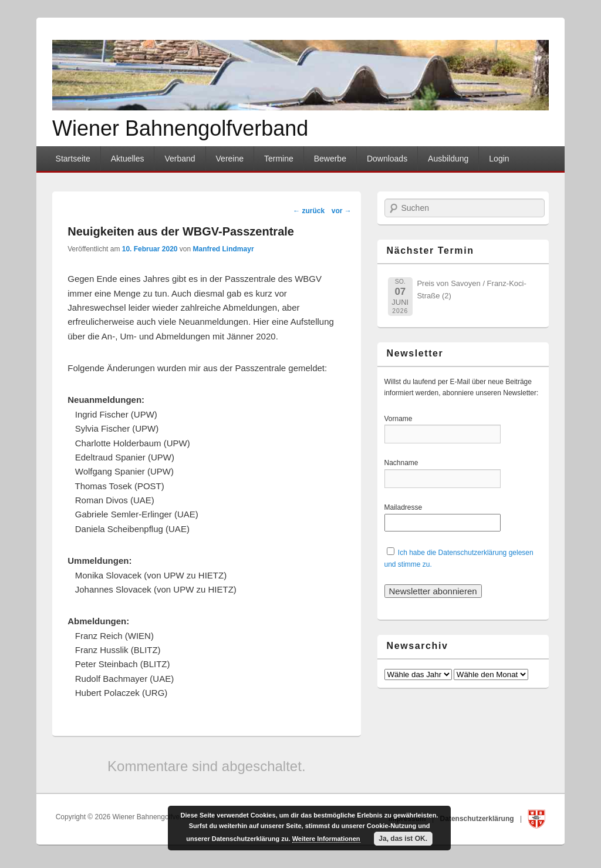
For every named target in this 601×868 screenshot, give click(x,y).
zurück (309, 211)
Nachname (405, 463)
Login (499, 159)
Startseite (73, 159)
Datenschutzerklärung (478, 819)
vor (342, 211)
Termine (279, 159)
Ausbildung (448, 159)
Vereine (230, 159)
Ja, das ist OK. (403, 839)
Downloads (387, 159)
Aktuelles (128, 159)
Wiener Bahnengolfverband (180, 128)
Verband (180, 159)
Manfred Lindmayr (224, 249)
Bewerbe (330, 159)
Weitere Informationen (326, 839)
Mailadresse (405, 507)
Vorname (405, 419)
